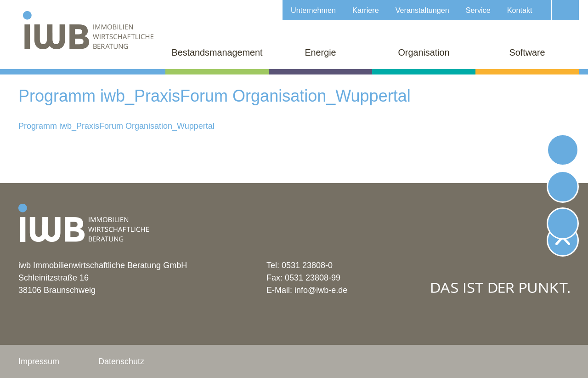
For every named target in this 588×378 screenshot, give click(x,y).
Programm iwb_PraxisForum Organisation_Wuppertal (116, 126)
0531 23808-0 (307, 265)
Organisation (424, 52)
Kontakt (520, 10)
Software (527, 52)
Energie (320, 52)
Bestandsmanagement (217, 52)
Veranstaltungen (422, 10)
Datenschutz (121, 361)
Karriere (366, 10)
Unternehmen (313, 10)
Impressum (39, 361)
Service (478, 10)
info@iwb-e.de (321, 290)
